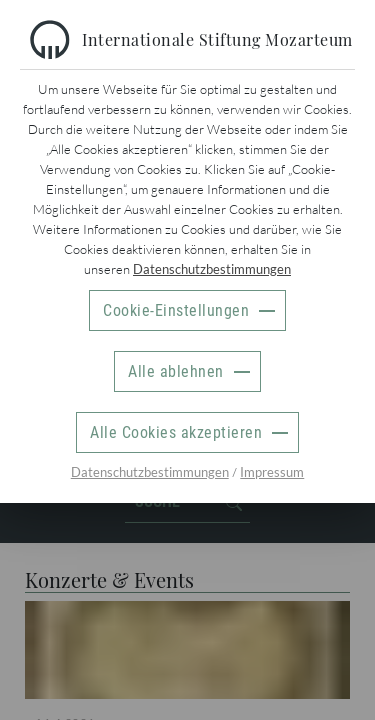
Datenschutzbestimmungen (212, 269)
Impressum (272, 472)
